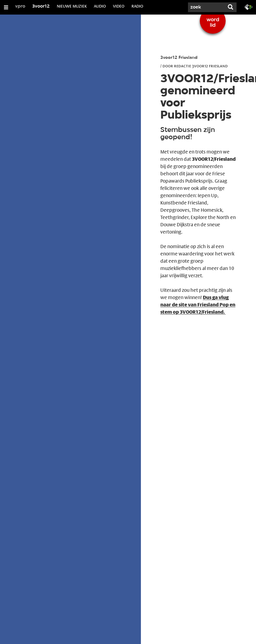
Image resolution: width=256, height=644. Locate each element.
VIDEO (119, 6)
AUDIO (100, 6)
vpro (20, 6)
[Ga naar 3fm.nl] (249, 7)
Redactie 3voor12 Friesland (201, 66)
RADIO (137, 6)
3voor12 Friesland (179, 58)
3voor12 (41, 6)
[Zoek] (206, 7)
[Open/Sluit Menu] (6, 7)
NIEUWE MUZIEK (72, 6)
